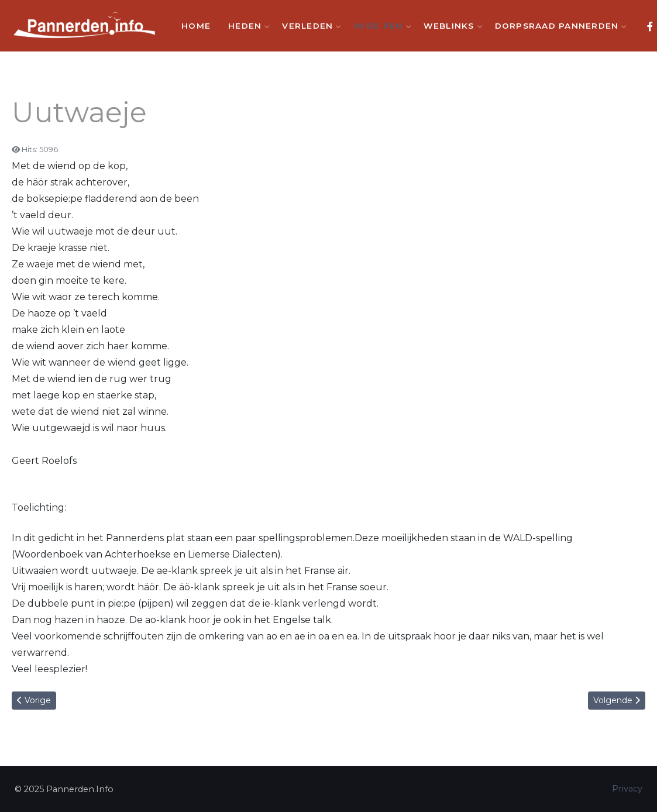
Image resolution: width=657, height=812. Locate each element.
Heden (246, 26)
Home (196, 26)
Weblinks (450, 26)
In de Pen (379, 26)
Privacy (627, 789)
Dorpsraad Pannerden (558, 26)
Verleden (309, 26)
